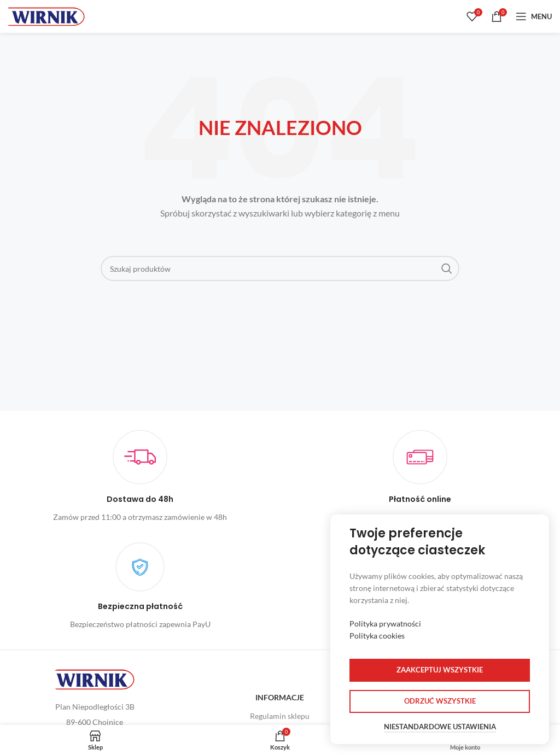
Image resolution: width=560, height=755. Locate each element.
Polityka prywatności (385, 624)
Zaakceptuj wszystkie (440, 670)
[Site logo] (46, 16)
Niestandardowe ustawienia (440, 727)
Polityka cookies (377, 636)
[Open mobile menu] (534, 16)
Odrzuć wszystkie (440, 701)
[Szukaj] (280, 268)
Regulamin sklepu (280, 716)
